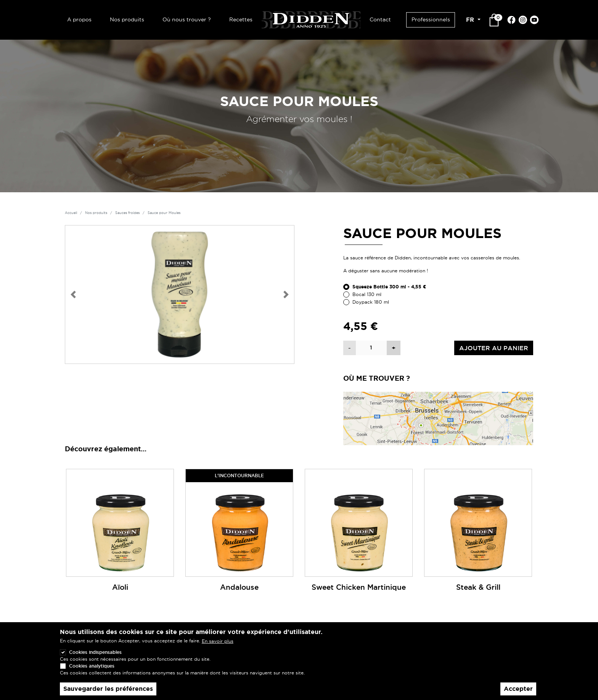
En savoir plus (218, 642)
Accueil (71, 213)
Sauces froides (127, 213)
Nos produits (127, 19)
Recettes (241, 19)
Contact (380, 19)
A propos (79, 19)
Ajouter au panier (494, 348)
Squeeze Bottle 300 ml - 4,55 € (389, 287)
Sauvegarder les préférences (108, 690)
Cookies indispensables (95, 653)
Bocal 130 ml (367, 294)
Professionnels (431, 19)
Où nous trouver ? (187, 19)
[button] (73, 294)
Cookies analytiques (92, 667)
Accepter (518, 690)
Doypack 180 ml (371, 302)
